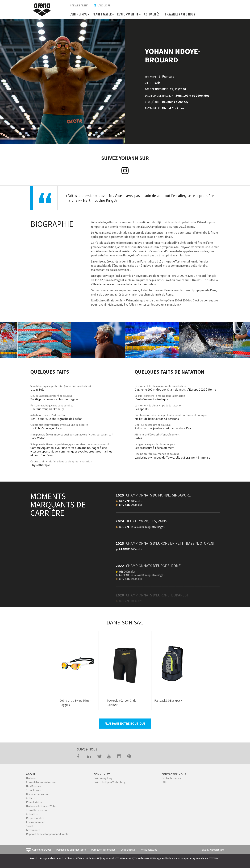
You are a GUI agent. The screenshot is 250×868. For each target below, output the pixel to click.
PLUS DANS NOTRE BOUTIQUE (125, 723)
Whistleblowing (149, 850)
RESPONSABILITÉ (128, 14)
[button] (88, 14)
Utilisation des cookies (103, 850)
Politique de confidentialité (71, 850)
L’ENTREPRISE (78, 14)
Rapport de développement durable (47, 834)
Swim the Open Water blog (110, 782)
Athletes (31, 798)
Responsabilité (35, 818)
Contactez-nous (171, 778)
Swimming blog (103, 778)
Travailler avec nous (38, 810)
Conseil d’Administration (41, 782)
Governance (33, 830)
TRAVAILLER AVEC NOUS (180, 14)
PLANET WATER (102, 14)
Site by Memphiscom (213, 850)
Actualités (152, 14)
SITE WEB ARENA (79, 5)
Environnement (35, 822)
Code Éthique (128, 850)
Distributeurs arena (38, 794)
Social (30, 826)
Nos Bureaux (33, 786)
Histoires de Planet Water (41, 806)
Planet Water (34, 802)
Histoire (31, 778)
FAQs (164, 782)
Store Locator (34, 790)
